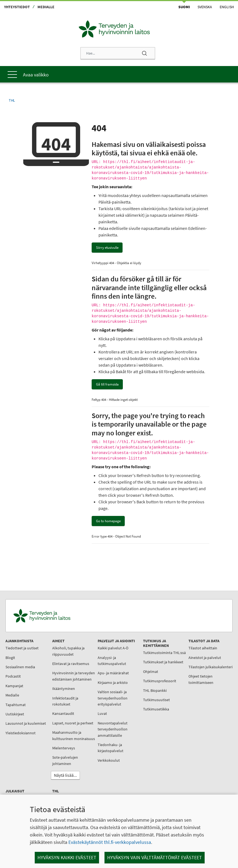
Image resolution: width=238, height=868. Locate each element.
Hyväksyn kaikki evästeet (67, 857)
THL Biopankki (142, 700)
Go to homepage (108, 518)
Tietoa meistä (141, 765)
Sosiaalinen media (22, 664)
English (227, 7)
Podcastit (14, 673)
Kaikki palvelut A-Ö (104, 645)
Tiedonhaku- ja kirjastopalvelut (102, 745)
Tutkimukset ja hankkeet (142, 669)
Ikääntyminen (59, 692)
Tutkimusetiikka (143, 719)
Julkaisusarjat (182, 716)
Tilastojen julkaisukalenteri (185, 667)
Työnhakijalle (141, 784)
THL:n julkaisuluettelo (189, 725)
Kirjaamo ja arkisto (104, 680)
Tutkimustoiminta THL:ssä (145, 653)
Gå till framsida (107, 382)
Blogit (12, 655)
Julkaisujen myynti (186, 706)
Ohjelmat (137, 681)
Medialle (46, 7)
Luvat (94, 711)
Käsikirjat (178, 744)
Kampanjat (16, 683)
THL (12, 98)
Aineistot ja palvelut (187, 655)
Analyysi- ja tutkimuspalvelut (103, 658)
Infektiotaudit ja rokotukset (61, 704)
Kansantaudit (59, 717)
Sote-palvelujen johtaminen (61, 776)
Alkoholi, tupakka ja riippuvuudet (64, 648)
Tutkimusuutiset (143, 709)
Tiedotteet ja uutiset (23, 645)
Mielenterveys (59, 764)
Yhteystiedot (17, 7)
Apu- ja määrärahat (105, 670)
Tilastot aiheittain (185, 645)
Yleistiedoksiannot (22, 736)
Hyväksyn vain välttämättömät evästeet (155, 857)
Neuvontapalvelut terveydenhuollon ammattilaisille (104, 726)
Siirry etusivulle (107, 245)
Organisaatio (140, 774)
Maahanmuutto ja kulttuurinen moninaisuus (62, 748)
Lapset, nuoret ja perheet (62, 729)
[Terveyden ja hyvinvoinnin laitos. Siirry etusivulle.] (66, 613)
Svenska (205, 7)
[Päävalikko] (119, 72)
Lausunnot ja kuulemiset (18, 724)
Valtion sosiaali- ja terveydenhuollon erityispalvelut (104, 695)
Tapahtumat (17, 702)
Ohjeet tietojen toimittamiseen (183, 683)
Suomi (184, 7)
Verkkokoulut (100, 758)
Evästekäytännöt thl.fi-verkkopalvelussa (110, 842)
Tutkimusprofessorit (146, 690)
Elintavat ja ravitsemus (66, 661)
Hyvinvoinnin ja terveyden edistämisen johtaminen (66, 676)
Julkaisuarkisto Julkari (189, 735)
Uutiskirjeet (16, 711)
